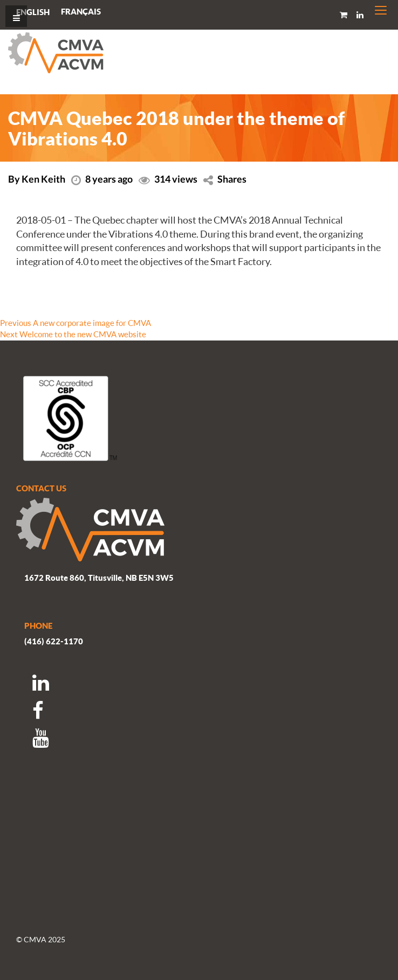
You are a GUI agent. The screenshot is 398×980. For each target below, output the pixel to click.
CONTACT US (41, 488)
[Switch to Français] (81, 12)
